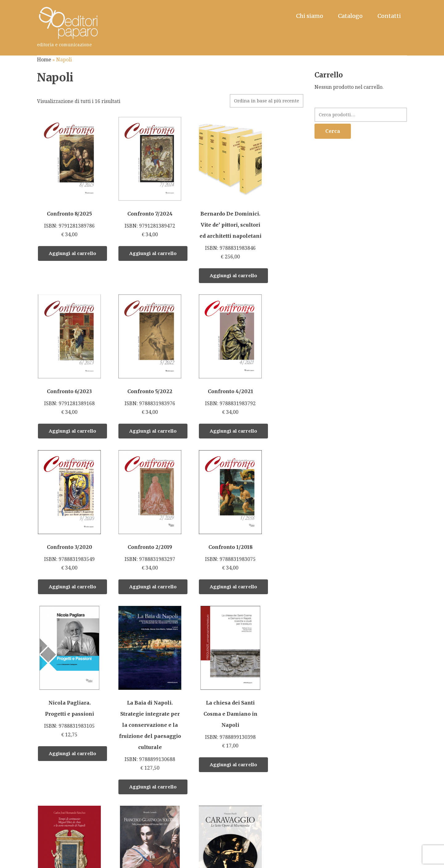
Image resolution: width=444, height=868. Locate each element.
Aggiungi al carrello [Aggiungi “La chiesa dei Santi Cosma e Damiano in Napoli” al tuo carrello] (285, 591)
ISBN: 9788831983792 (136, 357)
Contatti (389, 16)
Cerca (333, 131)
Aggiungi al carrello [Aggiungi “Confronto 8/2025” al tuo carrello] (72, 240)
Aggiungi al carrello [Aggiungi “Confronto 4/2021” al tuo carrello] (143, 426)
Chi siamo (310, 16)
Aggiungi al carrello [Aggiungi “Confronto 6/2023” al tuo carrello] (285, 240)
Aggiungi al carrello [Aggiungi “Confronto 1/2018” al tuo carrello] (72, 569)
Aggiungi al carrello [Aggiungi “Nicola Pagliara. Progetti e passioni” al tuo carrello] (143, 580)
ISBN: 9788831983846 (206, 193)
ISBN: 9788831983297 (277, 357)
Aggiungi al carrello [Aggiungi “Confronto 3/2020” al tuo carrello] (214, 426)
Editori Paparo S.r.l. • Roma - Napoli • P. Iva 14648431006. (140, 860)
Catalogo (350, 16)
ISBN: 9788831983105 (136, 505)
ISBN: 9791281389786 (65, 171)
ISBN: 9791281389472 (136, 171)
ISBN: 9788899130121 (277, 707)
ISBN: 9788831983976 (65, 357)
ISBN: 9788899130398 (277, 511)
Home (44, 60)
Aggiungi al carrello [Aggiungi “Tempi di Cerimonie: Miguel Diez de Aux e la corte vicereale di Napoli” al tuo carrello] (72, 819)
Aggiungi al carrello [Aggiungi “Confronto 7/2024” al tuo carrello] (143, 240)
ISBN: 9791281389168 (277, 171)
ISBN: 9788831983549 (206, 357)
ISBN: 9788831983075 (65, 500)
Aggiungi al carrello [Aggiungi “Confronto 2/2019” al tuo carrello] (285, 426)
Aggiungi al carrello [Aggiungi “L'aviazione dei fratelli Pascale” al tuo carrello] (285, 786)
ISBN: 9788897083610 (136, 703)
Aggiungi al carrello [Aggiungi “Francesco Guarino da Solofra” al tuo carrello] (143, 777)
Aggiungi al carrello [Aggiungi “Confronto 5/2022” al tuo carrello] (72, 426)
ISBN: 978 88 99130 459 (65, 724)
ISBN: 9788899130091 (206, 708)
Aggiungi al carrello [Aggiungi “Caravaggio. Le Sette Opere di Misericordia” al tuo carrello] (214, 788)
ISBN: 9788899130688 (206, 527)
